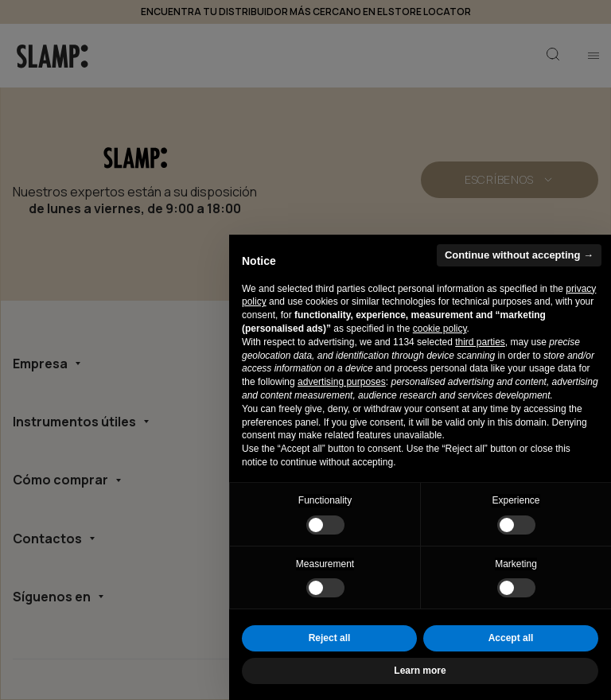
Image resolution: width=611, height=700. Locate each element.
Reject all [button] (330, 638)
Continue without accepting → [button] (519, 255)
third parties (480, 342)
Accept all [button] (511, 638)
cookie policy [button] (440, 329)
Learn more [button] (420, 671)
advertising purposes (342, 382)
